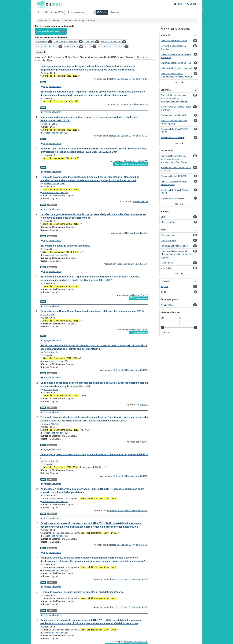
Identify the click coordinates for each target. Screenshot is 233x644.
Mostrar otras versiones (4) (54, 570)
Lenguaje (165, 281)
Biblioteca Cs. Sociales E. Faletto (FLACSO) (128, 79)
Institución (166, 35)
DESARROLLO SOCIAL (47, 47)
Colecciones (167, 151)
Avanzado (115, 12)
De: (162, 318)
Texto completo (139, 298)
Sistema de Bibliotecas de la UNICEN (131, 370)
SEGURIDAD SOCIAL (111, 42)
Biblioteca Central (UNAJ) (136, 233)
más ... (41, 52)
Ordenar (130, 57)
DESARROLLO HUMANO (66, 42)
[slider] (162, 328)
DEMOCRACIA (71, 47)
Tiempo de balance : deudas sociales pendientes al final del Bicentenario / (82, 592)
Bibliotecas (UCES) (139, 295)
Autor (163, 230)
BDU (40, 5)
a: (180, 318)
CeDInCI (144, 404)
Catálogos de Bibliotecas (48, 31)
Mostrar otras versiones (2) (54, 133)
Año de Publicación (170, 312)
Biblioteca (166, 90)
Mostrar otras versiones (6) (54, 502)
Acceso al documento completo (131, 164)
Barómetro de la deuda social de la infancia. (65, 246)
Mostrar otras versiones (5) (54, 255)
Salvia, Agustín (51, 352)
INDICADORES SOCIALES (111, 47)
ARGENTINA (42, 42)
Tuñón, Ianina (50, 124)
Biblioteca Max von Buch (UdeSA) (132, 264)
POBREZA (90, 42)
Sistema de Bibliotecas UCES (134, 104)
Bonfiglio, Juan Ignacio (54, 184)
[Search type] (80, 12)
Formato (165, 211)
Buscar (102, 12)
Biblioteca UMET (140, 201)
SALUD (88, 47)
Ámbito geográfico (170, 299)
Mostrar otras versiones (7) (54, 361)
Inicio (178, 4)
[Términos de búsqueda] (50, 12)
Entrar (191, 4)
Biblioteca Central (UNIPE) (136, 161)
